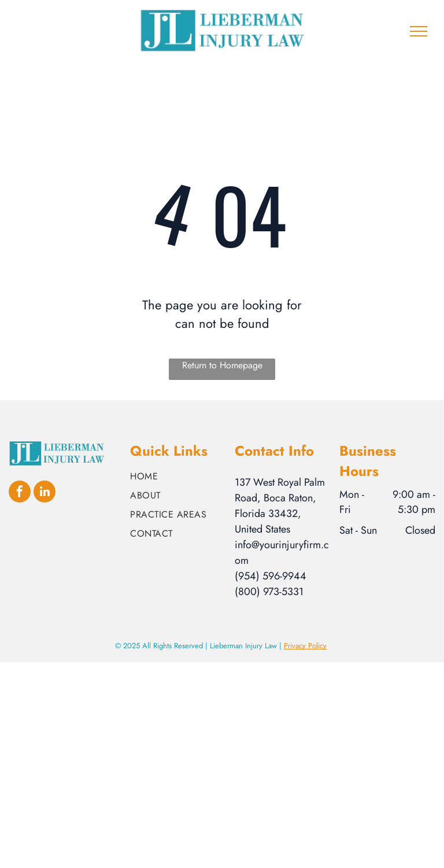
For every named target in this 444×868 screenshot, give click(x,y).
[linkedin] (45, 493)
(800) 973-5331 (269, 592)
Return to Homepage (222, 365)
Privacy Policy (305, 646)
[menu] (419, 31)
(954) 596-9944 (271, 576)
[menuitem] (178, 476)
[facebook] (20, 493)
